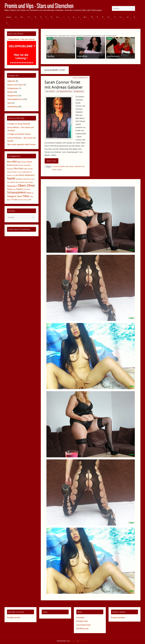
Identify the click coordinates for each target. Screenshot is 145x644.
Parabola (74, 641)
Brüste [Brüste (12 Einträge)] (10, 165)
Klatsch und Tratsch (15, 85)
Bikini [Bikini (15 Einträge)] (9, 162)
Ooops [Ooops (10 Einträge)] (10, 189)
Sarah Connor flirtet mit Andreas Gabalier (64, 85)
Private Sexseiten (118, 618)
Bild (67, 166)
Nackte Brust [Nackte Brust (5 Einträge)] (27, 179)
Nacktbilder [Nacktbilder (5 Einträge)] (19, 179)
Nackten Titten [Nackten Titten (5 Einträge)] (14, 182)
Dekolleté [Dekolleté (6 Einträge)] (10, 169)
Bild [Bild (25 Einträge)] (14, 162)
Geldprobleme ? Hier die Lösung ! (21, 39)
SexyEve (51, 56)
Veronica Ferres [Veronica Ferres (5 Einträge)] (23, 200)
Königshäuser (13, 88)
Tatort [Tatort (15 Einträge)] (20, 196)
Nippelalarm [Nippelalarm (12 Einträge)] (12, 186)
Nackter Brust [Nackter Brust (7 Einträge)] (24, 182)
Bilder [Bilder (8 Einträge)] (19, 162)
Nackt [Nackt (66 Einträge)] (11, 178)
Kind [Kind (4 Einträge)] (13, 175)
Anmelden (80, 618)
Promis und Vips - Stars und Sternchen (39, 6)
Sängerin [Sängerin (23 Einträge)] (12, 196)
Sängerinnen (79, 91)
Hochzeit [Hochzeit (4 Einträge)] (20, 172)
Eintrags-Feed (82, 621)
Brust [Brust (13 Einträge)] (30, 162)
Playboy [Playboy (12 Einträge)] (20, 189)
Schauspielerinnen (15, 99)
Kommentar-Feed (83, 625)
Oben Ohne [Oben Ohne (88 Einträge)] (26, 185)
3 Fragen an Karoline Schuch (19, 134)
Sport (10, 103)
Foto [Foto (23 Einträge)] (21, 168)
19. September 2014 (64, 91)
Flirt (83, 166)
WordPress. (83, 641)
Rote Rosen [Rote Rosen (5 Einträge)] (27, 189)
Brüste (71, 166)
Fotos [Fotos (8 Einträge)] (25, 169)
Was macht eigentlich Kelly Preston (22, 145)
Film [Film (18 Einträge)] (16, 169)
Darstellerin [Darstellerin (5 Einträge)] (27, 165)
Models (10, 92)
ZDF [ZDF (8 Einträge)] (30, 200)
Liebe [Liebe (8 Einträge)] (17, 175)
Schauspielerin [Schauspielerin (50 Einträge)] (17, 192)
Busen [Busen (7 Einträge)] (21, 165)
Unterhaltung (13, 107)
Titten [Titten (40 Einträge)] (26, 196)
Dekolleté (78, 166)
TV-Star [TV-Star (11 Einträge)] (14, 200)
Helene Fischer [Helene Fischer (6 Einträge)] (12, 172)
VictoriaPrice (82, 56)
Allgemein (11, 81)
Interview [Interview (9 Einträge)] (26, 172)
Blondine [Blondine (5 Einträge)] (24, 162)
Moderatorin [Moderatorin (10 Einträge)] (30, 175)
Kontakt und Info (14, 618)
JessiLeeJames (113, 56)
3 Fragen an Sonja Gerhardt (19, 124)
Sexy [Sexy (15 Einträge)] (29, 193)
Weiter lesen (51, 161)
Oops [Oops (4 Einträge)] (14, 189)
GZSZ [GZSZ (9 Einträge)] (30, 169)
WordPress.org (82, 629)
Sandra (52, 91)
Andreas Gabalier (59, 166)
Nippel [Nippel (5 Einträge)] (31, 182)
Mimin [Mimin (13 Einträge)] (22, 175)
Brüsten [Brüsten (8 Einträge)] (16, 165)
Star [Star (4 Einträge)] (33, 193)
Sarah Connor (57, 170)
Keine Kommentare (80, 78)
